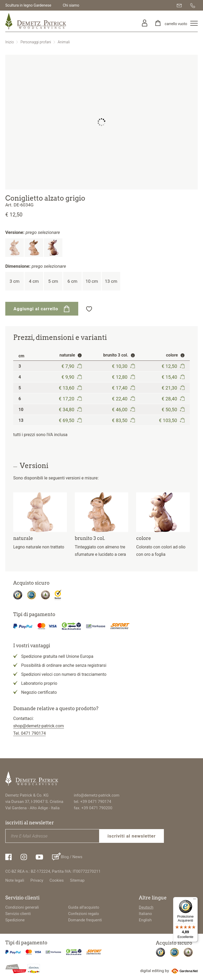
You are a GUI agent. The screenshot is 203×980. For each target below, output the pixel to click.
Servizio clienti (18, 914)
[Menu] (195, 900)
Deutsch (146, 907)
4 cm (34, 281)
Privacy (37, 880)
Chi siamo (71, 5)
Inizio (10, 42)
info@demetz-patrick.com (96, 795)
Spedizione (15, 920)
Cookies (57, 880)
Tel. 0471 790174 (29, 733)
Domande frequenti (85, 920)
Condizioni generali (22, 907)
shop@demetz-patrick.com (39, 726)
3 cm (15, 281)
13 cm (111, 281)
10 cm (92, 281)
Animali (64, 42)
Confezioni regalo (84, 914)
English (145, 920)
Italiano (145, 914)
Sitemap (77, 880)
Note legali (15, 880)
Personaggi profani (36, 42)
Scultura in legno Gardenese (28, 5)
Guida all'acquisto (84, 907)
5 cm (53, 281)
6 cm (72, 281)
